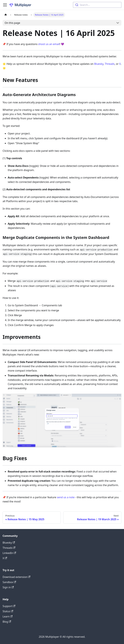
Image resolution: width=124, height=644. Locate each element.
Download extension (16, 577)
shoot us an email (49, 44)
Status (8, 611)
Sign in (8, 587)
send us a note (66, 497)
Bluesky (99, 64)
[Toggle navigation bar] (5, 5)
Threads (110, 64)
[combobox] (97, 5)
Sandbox (9, 582)
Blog (7, 622)
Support (9, 606)
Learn (8, 616)
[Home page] (6, 15)
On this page (12, 23)
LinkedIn (9, 553)
